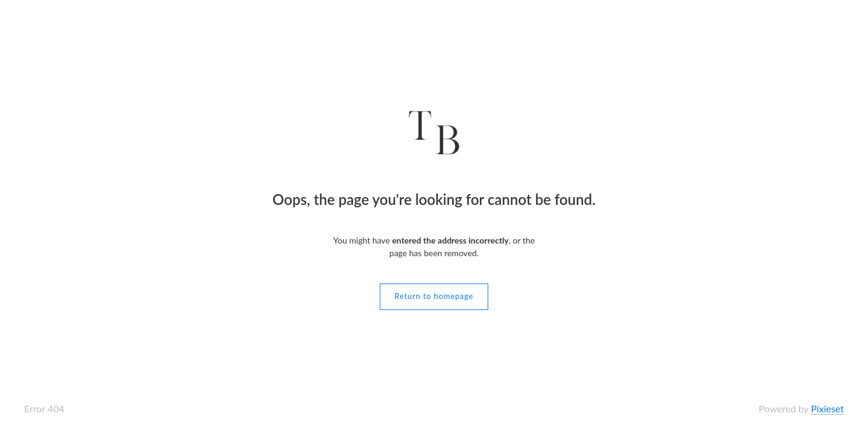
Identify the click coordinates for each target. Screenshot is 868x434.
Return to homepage (434, 296)
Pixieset (827, 408)
